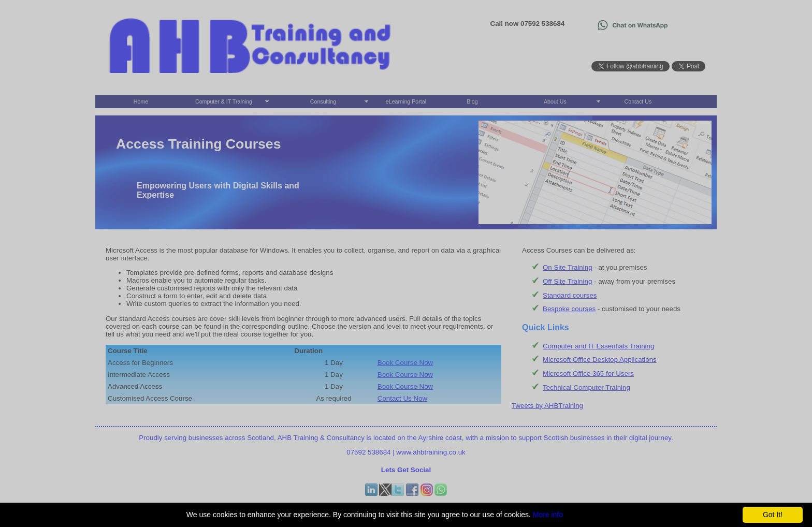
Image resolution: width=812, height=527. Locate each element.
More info (548, 515)
